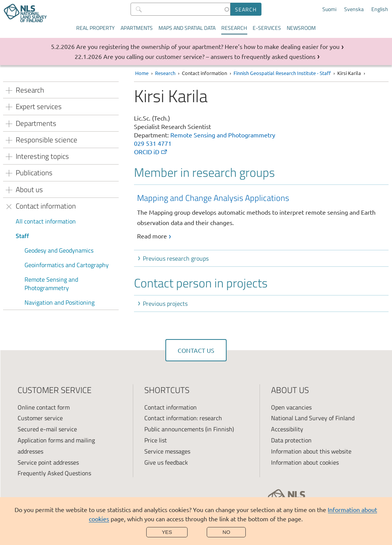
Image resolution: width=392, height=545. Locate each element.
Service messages (167, 451)
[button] (263, 258)
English (380, 9)
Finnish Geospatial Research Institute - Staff (282, 73)
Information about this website (311, 451)
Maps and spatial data (187, 28)
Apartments (137, 28)
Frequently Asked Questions (54, 473)
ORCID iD (151, 152)
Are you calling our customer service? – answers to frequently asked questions (209, 56)
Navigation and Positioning (60, 302)
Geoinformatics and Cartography (67, 265)
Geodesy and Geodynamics (59, 250)
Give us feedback (166, 462)
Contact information (171, 407)
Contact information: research (183, 418)
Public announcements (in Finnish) (189, 429)
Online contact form (44, 407)
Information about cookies (305, 462)
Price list (156, 440)
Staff (22, 236)
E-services (267, 28)
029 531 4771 (153, 143)
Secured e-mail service (47, 429)
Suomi (329, 9)
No (226, 532)
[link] (263, 216)
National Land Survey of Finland (313, 418)
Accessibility (287, 429)
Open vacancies (291, 407)
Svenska (354, 9)
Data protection (291, 440)
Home (142, 73)
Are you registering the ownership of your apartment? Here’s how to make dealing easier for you (208, 46)
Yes (167, 532)
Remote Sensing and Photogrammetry (51, 284)
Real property (96, 28)
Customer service (40, 418)
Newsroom (301, 28)
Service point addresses (48, 462)
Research (234, 28)
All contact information (46, 221)
